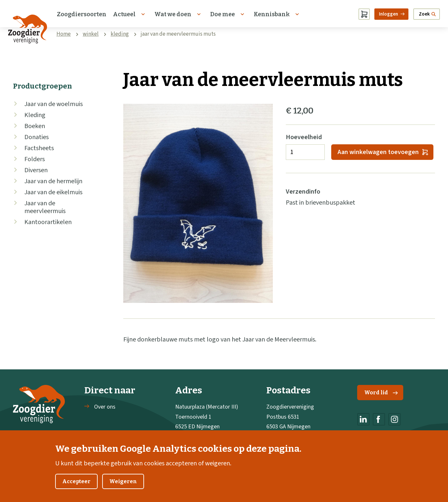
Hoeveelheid (304, 137)
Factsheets (39, 148)
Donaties (36, 137)
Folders (35, 159)
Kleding (35, 115)
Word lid (381, 393)
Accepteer (76, 488)
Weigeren (123, 488)
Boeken (35, 126)
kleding (120, 34)
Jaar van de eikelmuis (53, 192)
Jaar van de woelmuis (54, 104)
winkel (91, 34)
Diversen (36, 170)
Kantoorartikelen (48, 222)
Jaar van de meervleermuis (45, 207)
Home (64, 34)
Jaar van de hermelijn (53, 181)
